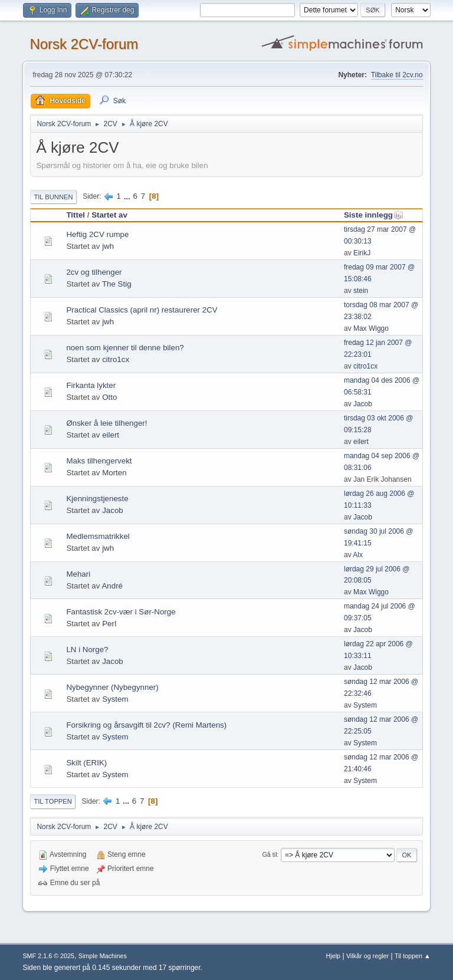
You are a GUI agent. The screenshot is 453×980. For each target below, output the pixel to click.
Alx (358, 555)
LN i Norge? (87, 650)
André (112, 586)
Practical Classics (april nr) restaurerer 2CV (142, 310)
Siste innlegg (374, 215)
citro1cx (116, 359)
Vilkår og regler (367, 956)
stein (361, 291)
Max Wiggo (371, 328)
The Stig (117, 284)
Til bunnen (53, 197)
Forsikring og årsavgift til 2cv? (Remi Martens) (146, 725)
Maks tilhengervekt (99, 461)
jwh (108, 246)
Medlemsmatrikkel (98, 536)
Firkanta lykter (91, 385)
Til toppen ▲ (413, 956)
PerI (109, 624)
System (115, 699)
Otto (109, 397)
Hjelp (334, 956)
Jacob (363, 404)
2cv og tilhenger (94, 272)
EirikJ (362, 253)
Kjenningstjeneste (97, 499)
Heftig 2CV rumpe (97, 234)
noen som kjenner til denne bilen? (125, 348)
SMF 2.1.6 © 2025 (48, 956)
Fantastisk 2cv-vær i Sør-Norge (121, 612)
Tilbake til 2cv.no (397, 75)
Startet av (109, 215)
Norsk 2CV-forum (84, 44)
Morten (114, 473)
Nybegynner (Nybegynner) (112, 687)
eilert (111, 435)
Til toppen (52, 801)
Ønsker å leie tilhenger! (106, 423)
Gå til (269, 854)
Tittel (75, 215)
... (128, 196)
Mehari (78, 574)
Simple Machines (103, 956)
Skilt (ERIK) (86, 763)
